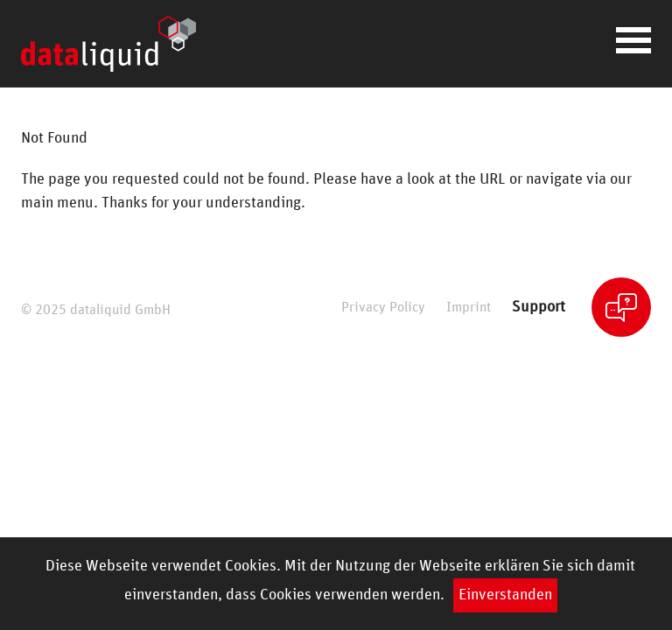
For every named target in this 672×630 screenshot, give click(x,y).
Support (539, 307)
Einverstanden (505, 595)
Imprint (469, 308)
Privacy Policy (383, 308)
